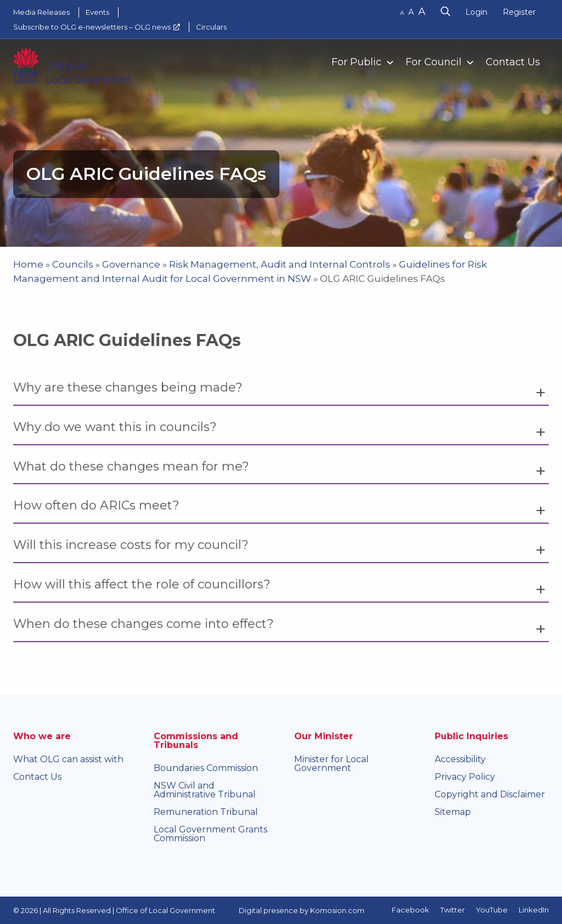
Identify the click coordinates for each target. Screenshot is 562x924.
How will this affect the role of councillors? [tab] (142, 584)
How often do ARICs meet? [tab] (96, 505)
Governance (131, 264)
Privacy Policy (465, 777)
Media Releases (41, 12)
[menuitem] (358, 61)
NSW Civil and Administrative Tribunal (205, 790)
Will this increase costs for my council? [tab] (131, 545)
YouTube (492, 910)
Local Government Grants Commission (210, 834)
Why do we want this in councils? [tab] (115, 427)
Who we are (42, 736)
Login (476, 12)
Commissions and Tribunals (196, 741)
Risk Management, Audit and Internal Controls (280, 264)
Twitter (453, 910)
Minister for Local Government (331, 764)
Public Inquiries (471, 736)
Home (28, 264)
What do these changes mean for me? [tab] (131, 466)
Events (97, 12)
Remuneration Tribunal (206, 812)
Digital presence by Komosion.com (302, 910)
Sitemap (453, 812)
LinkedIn (534, 910)
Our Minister (324, 736)
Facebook (411, 910)
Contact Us (513, 62)
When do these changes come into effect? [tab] (144, 624)
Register (519, 12)
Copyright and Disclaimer (490, 794)
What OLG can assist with (68, 759)
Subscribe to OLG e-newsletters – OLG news (92, 27)
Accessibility (460, 759)
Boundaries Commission (206, 768)
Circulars (211, 27)
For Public (356, 62)
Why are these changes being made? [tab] (128, 387)
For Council (434, 62)
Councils (73, 264)
